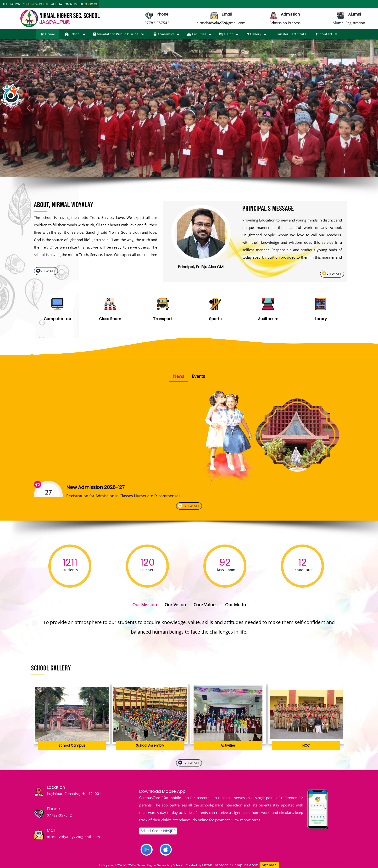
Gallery (254, 34)
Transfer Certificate (290, 34)
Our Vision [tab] (175, 605)
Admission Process (285, 23)
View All (46, 271)
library (321, 319)
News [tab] (179, 376)
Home (48, 34)
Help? (226, 34)
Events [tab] (198, 376)
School (73, 34)
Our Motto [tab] (236, 605)
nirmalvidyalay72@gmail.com (221, 23)
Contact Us (327, 34)
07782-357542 (157, 23)
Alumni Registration (349, 23)
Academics (164, 34)
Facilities (197, 34)
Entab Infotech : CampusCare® (231, 865)
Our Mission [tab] (145, 605)
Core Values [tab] (206, 605)
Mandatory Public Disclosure (119, 34)
